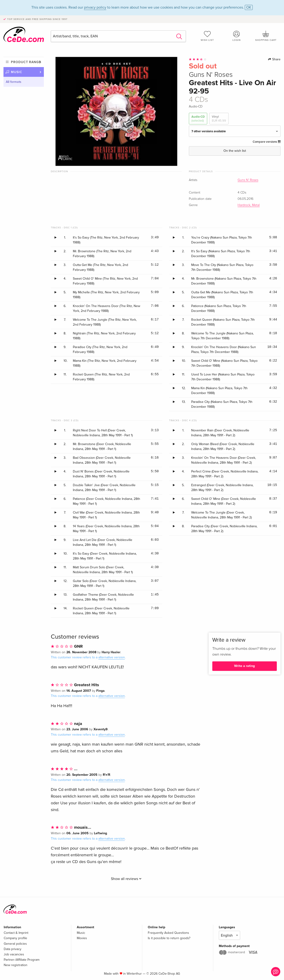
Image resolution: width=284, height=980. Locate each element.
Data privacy (13, 949)
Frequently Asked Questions (168, 933)
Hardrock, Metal (249, 205)
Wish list (207, 36)
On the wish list (235, 151)
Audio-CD (198, 119)
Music (17, 72)
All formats (14, 82)
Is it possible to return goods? (169, 938)
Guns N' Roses (248, 180)
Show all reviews (126, 879)
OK (249, 7)
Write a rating (244, 666)
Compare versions (267, 142)
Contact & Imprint (16, 933)
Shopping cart (266, 36)
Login (237, 36)
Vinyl (219, 119)
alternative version (112, 657)
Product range (26, 62)
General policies (15, 944)
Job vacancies (14, 954)
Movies (82, 938)
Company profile (15, 938)
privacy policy (95, 7)
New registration (16, 965)
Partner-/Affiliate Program (22, 960)
